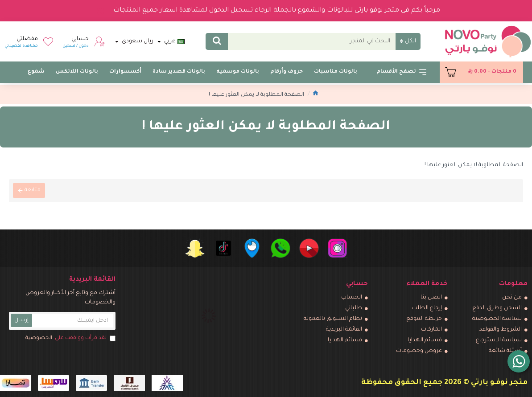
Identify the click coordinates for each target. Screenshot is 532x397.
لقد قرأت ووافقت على (70, 339)
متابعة (33, 191)
